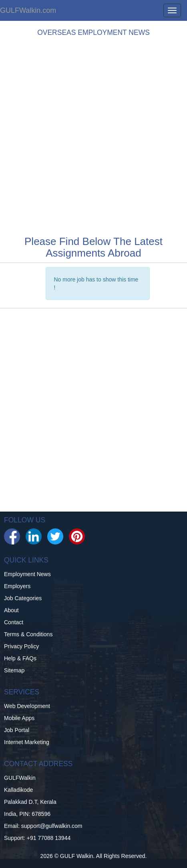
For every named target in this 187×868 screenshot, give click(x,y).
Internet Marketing (27, 742)
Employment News (27, 574)
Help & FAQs (20, 658)
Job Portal (17, 730)
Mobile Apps (19, 718)
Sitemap (14, 670)
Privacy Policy (21, 646)
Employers (17, 586)
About (11, 610)
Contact (14, 622)
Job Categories (23, 598)
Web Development (27, 706)
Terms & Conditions (28, 634)
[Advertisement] (93, 134)
